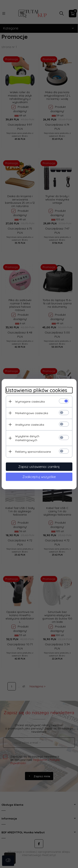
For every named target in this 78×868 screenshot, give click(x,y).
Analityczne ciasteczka (30, 424)
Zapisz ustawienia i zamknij (39, 466)
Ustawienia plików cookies (37, 390)
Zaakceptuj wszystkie (39, 477)
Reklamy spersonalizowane (33, 451)
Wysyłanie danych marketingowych (27, 438)
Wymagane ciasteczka (30, 401)
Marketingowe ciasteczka (32, 413)
